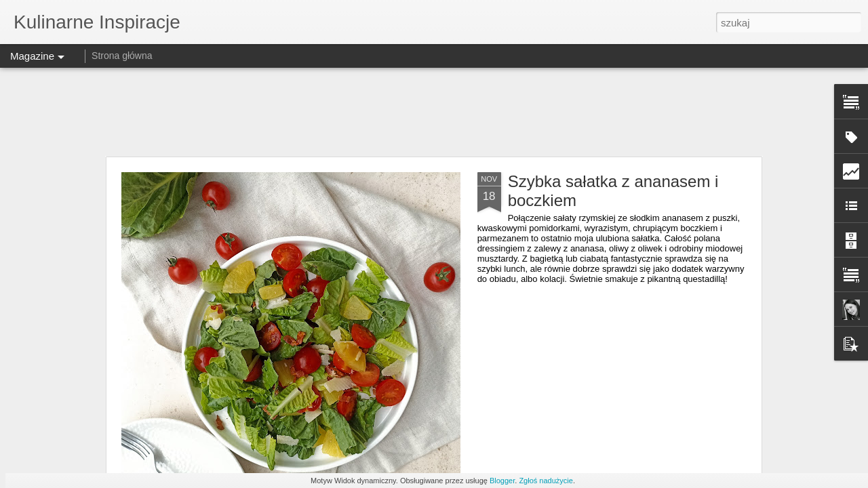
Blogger (502, 481)
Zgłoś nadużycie (546, 481)
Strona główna (122, 56)
